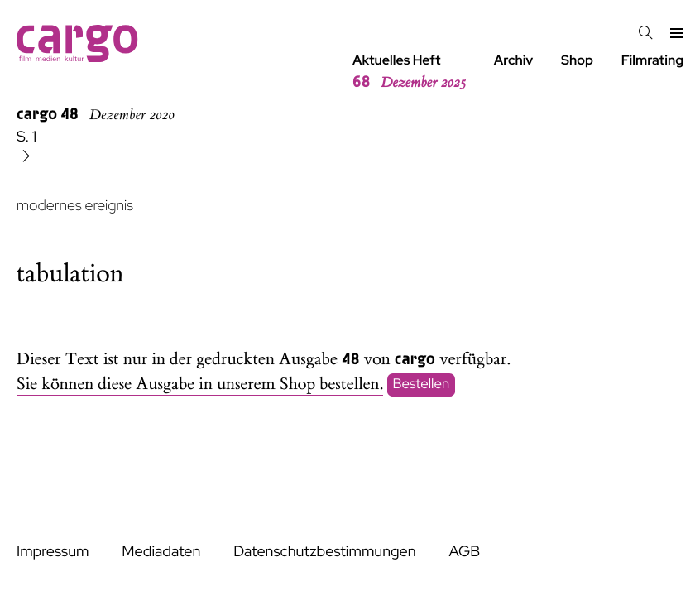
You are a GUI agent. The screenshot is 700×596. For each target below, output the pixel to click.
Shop (577, 60)
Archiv (514, 60)
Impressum (53, 552)
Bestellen (422, 385)
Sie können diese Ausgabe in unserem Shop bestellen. (200, 385)
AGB (464, 552)
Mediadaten (161, 552)
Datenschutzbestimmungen (324, 552)
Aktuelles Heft (409, 72)
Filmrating (652, 60)
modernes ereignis (75, 206)
